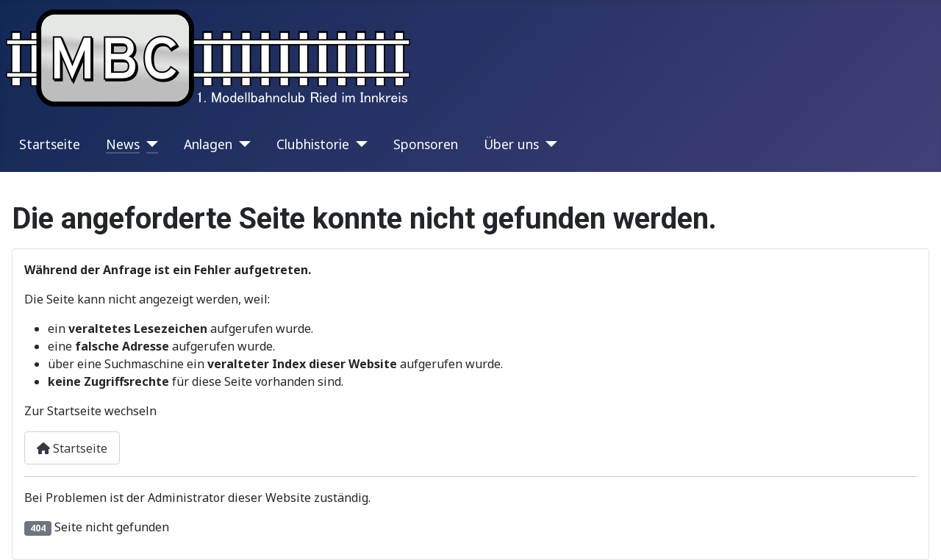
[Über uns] (548, 144)
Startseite (50, 144)
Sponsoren (426, 144)
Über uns (511, 144)
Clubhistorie (313, 144)
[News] (149, 144)
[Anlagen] (241, 144)
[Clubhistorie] (358, 144)
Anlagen (208, 144)
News (123, 144)
